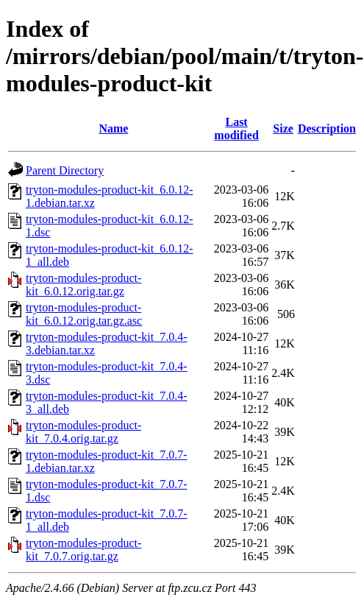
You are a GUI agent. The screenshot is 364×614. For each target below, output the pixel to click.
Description (327, 128)
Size (283, 128)
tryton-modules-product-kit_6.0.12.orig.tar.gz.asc (84, 314)
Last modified (236, 128)
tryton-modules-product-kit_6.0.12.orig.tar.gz (83, 285)
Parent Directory (65, 170)
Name (113, 128)
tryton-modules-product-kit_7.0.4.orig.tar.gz (83, 432)
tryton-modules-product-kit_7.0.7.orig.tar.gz (83, 550)
